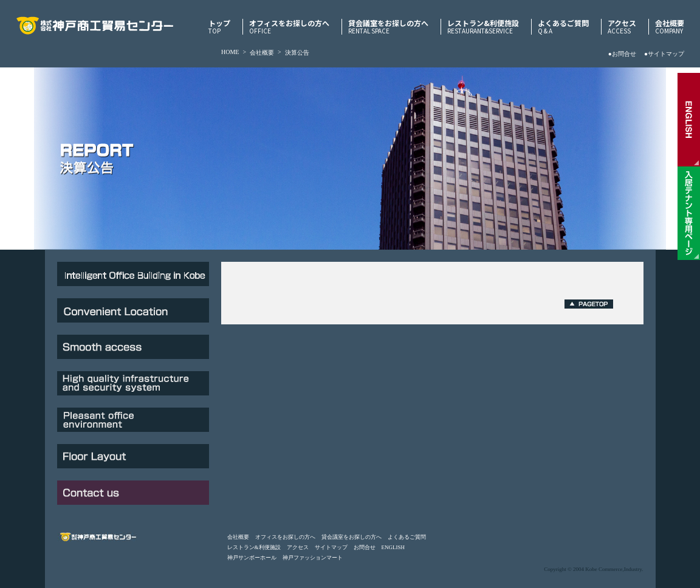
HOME (230, 52)
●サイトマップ (664, 54)
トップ (219, 27)
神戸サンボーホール (252, 558)
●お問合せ (622, 54)
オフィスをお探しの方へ (289, 27)
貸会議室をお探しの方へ (388, 27)
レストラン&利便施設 (483, 27)
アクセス (622, 27)
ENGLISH (393, 547)
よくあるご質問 (563, 27)
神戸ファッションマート (313, 558)
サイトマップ (331, 547)
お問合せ (365, 547)
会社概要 (670, 27)
